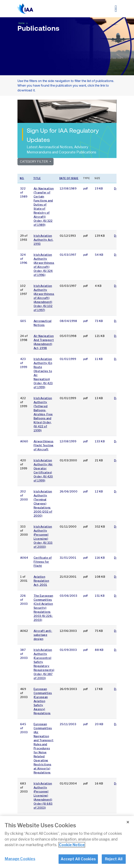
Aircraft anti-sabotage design (43, 635)
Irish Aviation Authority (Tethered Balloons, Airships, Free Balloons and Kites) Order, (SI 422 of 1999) (43, 414)
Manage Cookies (20, 859)
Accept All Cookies (78, 859)
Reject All (114, 859)
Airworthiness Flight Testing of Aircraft (44, 445)
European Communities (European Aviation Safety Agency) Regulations (43, 701)
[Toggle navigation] (116, 9)
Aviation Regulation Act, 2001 (41, 581)
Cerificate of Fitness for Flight (43, 562)
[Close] (128, 822)
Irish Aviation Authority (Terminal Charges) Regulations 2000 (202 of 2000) (43, 504)
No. (22, 178)
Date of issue (69, 178)
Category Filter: (34, 162)
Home (22, 23)
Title (37, 178)
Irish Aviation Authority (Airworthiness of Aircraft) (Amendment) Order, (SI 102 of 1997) (44, 298)
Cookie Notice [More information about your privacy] (72, 845)
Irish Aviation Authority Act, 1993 (43, 240)
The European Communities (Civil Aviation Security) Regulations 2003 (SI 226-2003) (43, 608)
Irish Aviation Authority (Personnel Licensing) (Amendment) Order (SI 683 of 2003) (43, 796)
